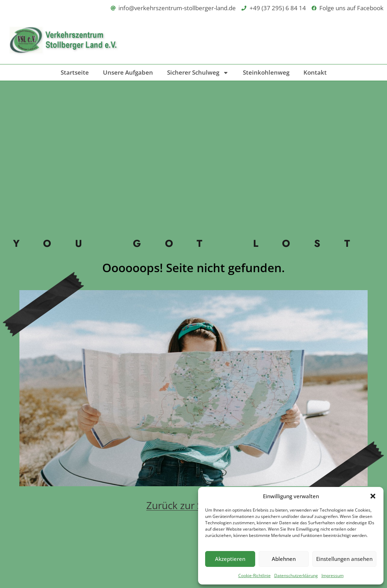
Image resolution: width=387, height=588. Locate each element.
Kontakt (315, 72)
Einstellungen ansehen (344, 559)
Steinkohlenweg (266, 72)
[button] (373, 496)
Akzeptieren (230, 559)
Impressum (333, 576)
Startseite (75, 72)
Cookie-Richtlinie (254, 576)
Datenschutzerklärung (296, 576)
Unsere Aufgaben (128, 72)
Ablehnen (284, 559)
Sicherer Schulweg (198, 73)
